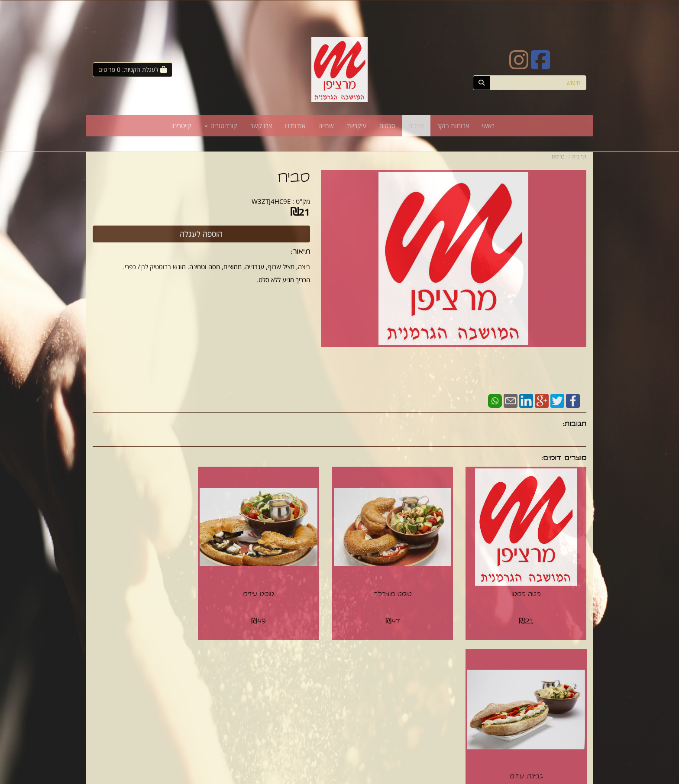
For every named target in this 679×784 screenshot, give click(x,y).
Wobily (345, 778)
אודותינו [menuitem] (295, 126)
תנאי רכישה (445, 686)
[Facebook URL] (540, 65)
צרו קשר (322, 677)
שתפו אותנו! (317, 686)
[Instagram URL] (519, 65)
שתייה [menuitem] (326, 126)
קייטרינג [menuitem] (181, 126)
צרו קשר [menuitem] (261, 126)
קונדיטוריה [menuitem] (221, 126)
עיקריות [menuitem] (357, 126)
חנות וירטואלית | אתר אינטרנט (307, 778)
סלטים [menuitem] (387, 126)
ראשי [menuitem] (488, 126)
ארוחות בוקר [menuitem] (453, 126)
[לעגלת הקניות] (133, 70)
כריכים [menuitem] (416, 126)
